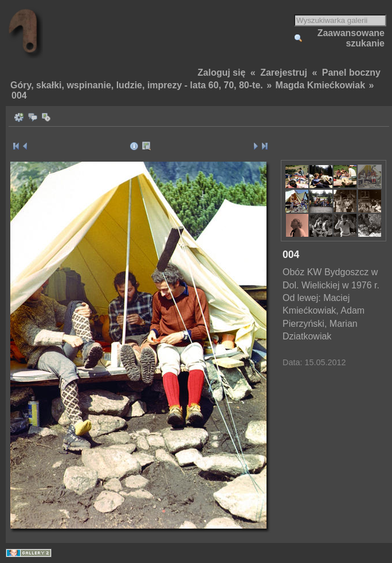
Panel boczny (351, 73)
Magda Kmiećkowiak (321, 85)
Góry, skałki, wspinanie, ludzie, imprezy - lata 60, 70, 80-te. (137, 85)
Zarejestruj (284, 73)
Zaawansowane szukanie (351, 38)
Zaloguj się (222, 73)
